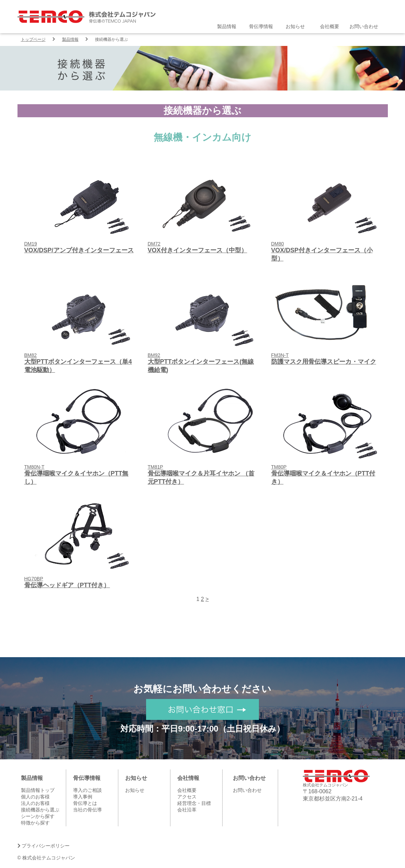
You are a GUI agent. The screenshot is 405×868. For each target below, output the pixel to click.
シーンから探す (38, 816)
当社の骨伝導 (87, 810)
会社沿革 (187, 810)
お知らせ (295, 26)
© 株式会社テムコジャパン (46, 858)
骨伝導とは (85, 803)
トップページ (33, 39)
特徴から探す (35, 823)
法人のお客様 (35, 803)
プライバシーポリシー (44, 846)
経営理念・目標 (194, 803)
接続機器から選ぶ (40, 810)
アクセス (187, 797)
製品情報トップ (38, 790)
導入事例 (83, 797)
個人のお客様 (35, 797)
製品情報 (227, 26)
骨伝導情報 (261, 26)
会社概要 (330, 26)
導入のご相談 (87, 790)
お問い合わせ (364, 26)
